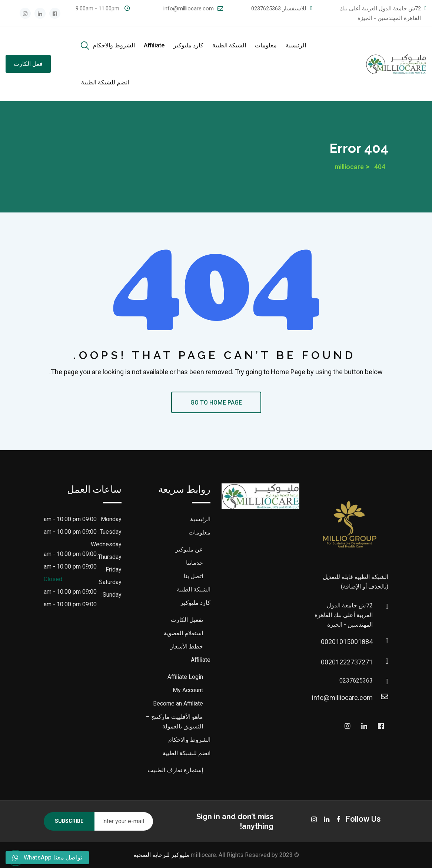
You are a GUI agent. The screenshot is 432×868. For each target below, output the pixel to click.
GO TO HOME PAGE (216, 403)
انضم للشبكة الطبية (105, 82)
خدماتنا (195, 563)
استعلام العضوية (183, 633)
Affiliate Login (185, 677)
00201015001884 (365, 642)
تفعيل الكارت (187, 620)
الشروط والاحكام (114, 45)
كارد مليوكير (188, 45)
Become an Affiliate (178, 703)
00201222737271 (365, 662)
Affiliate (154, 45)
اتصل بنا (193, 576)
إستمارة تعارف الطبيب (175, 770)
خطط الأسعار (187, 646)
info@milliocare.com (189, 9)
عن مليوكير (189, 549)
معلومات (266, 45)
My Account (188, 690)
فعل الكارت (28, 64)
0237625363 (266, 9)
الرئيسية (296, 45)
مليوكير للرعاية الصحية (161, 855)
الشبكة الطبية (229, 45)
